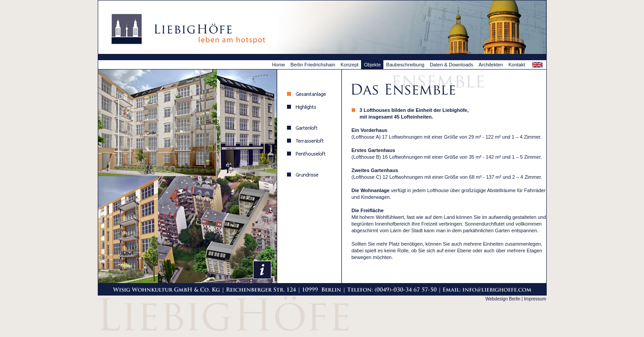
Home (278, 65)
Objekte (372, 65)
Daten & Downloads (451, 65)
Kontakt (517, 65)
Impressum (535, 299)
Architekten (491, 65)
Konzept (349, 65)
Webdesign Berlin (503, 299)
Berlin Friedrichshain (313, 65)
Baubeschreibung (405, 65)
